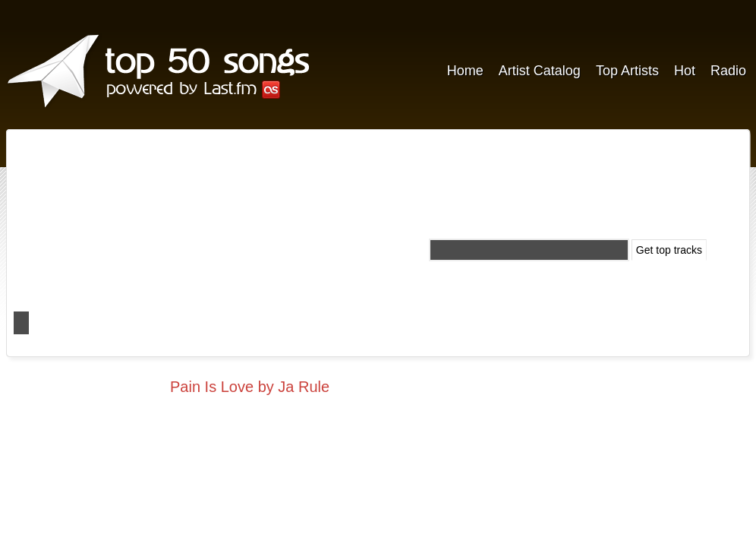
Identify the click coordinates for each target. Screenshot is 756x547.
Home (465, 71)
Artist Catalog (540, 71)
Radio (728, 71)
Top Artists (627, 71)
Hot (685, 71)
